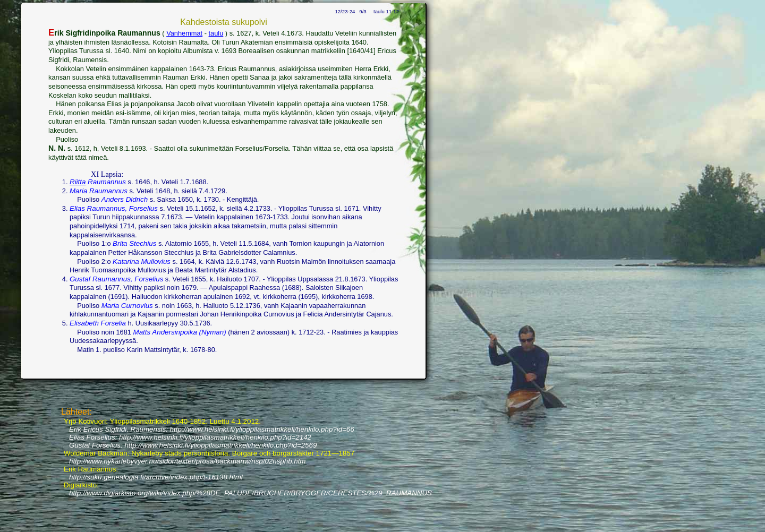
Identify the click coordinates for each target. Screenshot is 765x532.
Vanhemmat (184, 33)
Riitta (78, 182)
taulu (216, 33)
